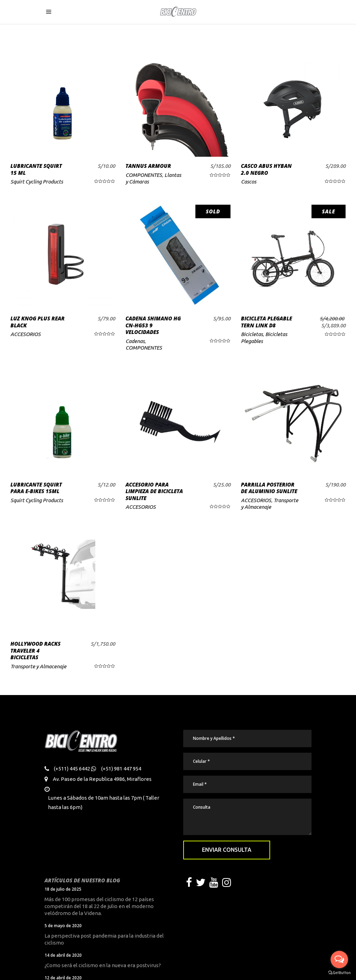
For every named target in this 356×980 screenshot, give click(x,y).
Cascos (249, 182)
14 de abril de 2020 (63, 955)
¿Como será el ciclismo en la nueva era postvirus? (103, 965)
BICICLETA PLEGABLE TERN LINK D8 (266, 322)
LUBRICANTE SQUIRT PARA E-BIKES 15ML (36, 488)
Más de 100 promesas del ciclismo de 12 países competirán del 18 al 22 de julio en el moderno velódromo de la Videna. (99, 906)
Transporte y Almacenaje (38, 666)
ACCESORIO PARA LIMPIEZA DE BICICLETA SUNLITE (154, 491)
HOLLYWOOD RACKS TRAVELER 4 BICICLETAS (35, 650)
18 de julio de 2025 (63, 889)
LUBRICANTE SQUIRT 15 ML (36, 169)
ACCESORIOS (26, 334)
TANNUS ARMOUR (148, 166)
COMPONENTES (144, 175)
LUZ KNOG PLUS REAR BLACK (38, 322)
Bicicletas (252, 334)
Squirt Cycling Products (37, 182)
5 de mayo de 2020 (63, 926)
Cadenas (135, 341)
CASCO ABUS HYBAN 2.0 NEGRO (266, 169)
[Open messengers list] (339, 959)
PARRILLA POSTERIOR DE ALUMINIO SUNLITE (269, 488)
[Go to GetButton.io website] (339, 973)
